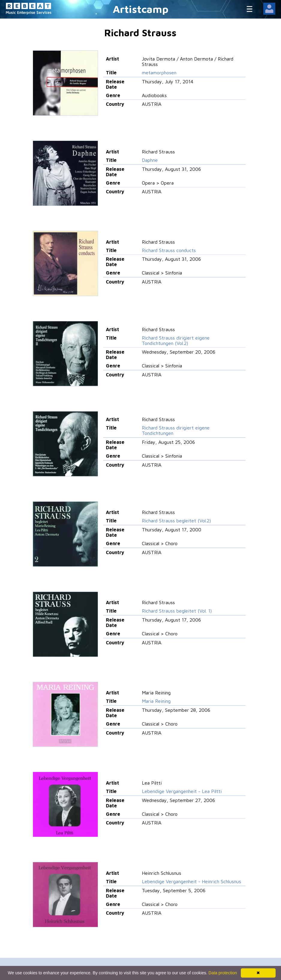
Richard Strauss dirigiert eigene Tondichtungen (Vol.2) (176, 340)
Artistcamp (141, 9)
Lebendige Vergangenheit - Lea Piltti (182, 791)
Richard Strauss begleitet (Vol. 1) (177, 611)
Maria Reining (156, 701)
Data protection (223, 973)
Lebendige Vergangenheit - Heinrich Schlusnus (191, 881)
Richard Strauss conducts (169, 250)
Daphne (150, 160)
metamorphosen (159, 73)
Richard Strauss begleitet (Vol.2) (176, 521)
